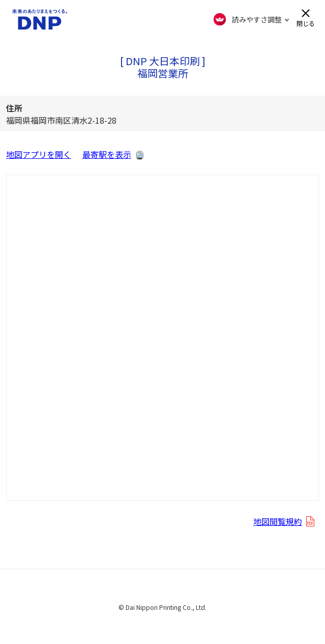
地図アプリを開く (39, 154)
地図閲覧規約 (278, 521)
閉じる (306, 23)
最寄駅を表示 (107, 154)
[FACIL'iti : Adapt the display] (252, 19)
